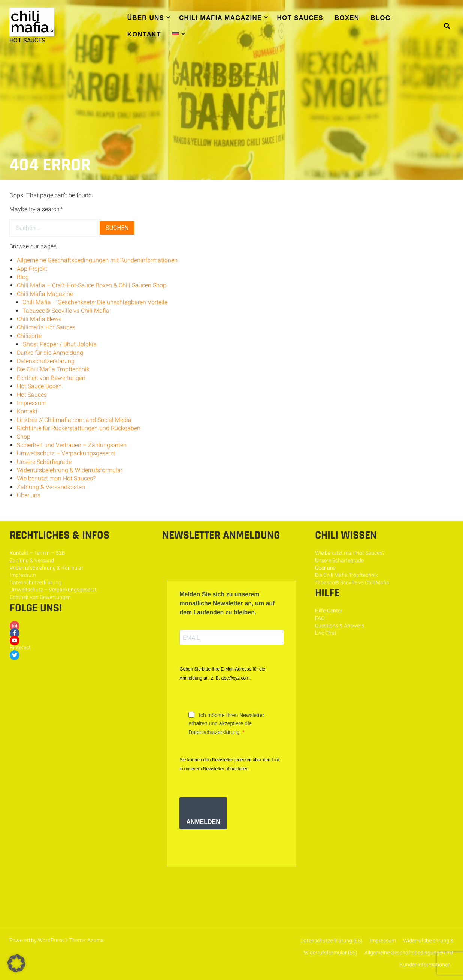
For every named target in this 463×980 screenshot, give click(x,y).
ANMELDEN (203, 822)
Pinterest (20, 647)
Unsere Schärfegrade (44, 462)
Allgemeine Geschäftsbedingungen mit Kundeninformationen (97, 260)
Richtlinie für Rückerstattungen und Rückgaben (79, 428)
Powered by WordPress (37, 940)
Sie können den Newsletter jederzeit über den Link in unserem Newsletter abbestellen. (230, 764)
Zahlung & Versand (32, 560)
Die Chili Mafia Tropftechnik (53, 369)
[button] (16, 963)
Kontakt (144, 34)
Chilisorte (29, 336)
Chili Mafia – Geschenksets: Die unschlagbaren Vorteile (95, 302)
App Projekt (32, 269)
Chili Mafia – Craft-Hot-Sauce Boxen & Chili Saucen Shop (92, 285)
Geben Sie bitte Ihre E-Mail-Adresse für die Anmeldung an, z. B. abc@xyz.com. (222, 674)
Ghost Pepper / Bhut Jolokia (60, 344)
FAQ (320, 618)
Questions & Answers (340, 626)
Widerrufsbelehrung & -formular (46, 568)
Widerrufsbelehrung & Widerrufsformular (70, 470)
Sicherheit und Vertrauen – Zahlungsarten (72, 445)
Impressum (32, 403)
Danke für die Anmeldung (50, 353)
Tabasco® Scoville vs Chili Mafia (66, 311)
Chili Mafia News (39, 319)
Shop (24, 437)
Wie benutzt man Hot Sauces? (56, 478)
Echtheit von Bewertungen (51, 378)
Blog (381, 18)
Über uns (146, 18)
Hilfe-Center (329, 611)
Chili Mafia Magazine (220, 18)
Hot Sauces (300, 18)
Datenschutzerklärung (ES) (332, 941)
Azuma (96, 940)
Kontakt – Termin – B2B (37, 553)
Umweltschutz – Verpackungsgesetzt (66, 453)
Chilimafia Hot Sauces (46, 327)
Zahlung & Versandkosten (51, 487)
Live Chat (326, 633)
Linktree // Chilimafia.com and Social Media (74, 420)
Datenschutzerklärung (46, 361)
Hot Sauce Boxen (39, 386)
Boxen (347, 18)
